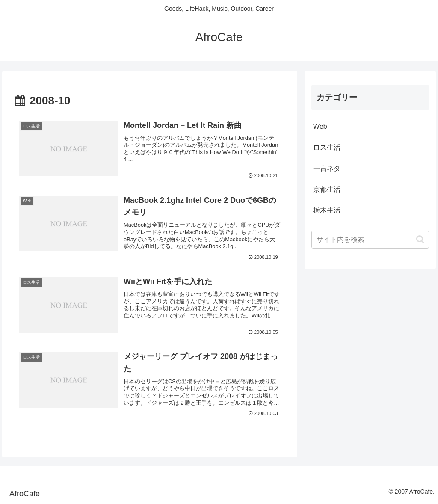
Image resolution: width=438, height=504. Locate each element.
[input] (370, 240)
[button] (420, 239)
